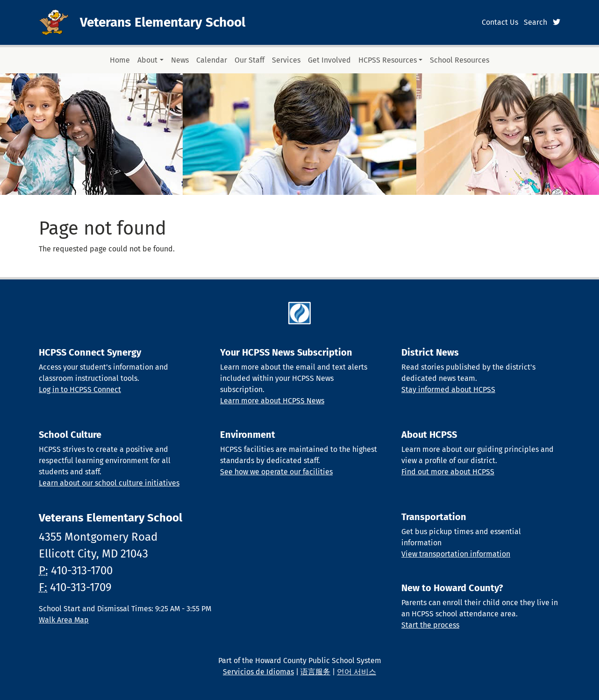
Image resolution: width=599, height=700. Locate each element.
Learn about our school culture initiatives (109, 483)
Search (535, 22)
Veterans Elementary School (163, 22)
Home (120, 60)
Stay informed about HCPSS (448, 389)
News (180, 60)
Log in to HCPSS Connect (80, 389)
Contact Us (500, 22)
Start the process (430, 625)
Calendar (212, 60)
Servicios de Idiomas (258, 672)
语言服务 (315, 672)
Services (286, 60)
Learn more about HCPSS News (272, 401)
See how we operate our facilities (276, 472)
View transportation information (456, 554)
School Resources (460, 60)
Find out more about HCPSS (448, 472)
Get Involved (329, 60)
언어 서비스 (357, 672)
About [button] (147, 60)
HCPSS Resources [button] (388, 60)
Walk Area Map (64, 620)
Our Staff (250, 60)
